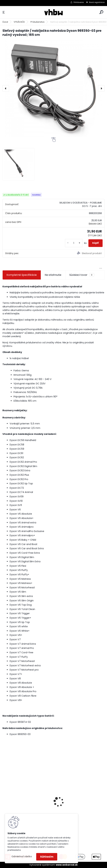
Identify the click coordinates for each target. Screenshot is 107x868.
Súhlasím (47, 857)
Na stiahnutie (53, 275)
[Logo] (53, 12)
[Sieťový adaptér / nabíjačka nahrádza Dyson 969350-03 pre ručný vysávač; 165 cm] (53, 88)
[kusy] (74, 243)
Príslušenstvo (38, 22)
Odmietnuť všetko (22, 857)
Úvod (5, 22)
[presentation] (6, 88)
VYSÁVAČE (19, 22)
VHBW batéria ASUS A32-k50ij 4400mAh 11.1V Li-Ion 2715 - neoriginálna (24, 797)
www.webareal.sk (67, 865)
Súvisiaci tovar (82, 275)
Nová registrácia (97, 2)
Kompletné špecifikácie (22, 275)
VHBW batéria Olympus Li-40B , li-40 (78, 797)
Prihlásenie (79, 2)
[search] (101, 12)
